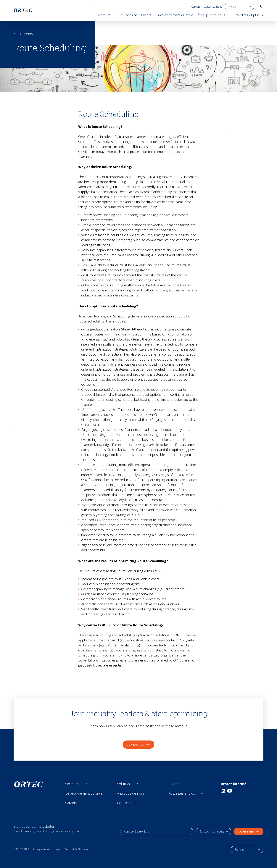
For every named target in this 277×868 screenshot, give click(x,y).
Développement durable (84, 793)
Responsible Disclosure (76, 849)
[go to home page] (23, 10)
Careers (196, 7)
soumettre (248, 831)
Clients (174, 784)
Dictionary (23, 34)
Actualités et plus (182, 793)
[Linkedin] (223, 791)
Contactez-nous (213, 7)
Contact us (138, 744)
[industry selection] (213, 832)
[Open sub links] (86, 784)
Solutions (124, 784)
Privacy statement (42, 849)
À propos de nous (131, 793)
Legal (58, 849)
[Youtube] (230, 791)
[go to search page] (260, 6)
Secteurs (72, 784)
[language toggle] (239, 7)
